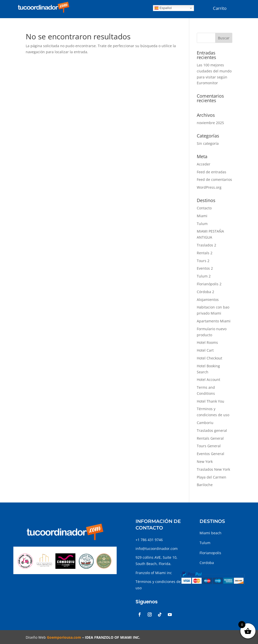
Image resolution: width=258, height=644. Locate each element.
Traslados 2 (206, 245)
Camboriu (205, 423)
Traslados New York (213, 469)
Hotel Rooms (207, 342)
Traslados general (212, 430)
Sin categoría (208, 143)
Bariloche (205, 485)
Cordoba (207, 563)
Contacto (204, 208)
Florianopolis (210, 553)
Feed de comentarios (214, 179)
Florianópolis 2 (209, 284)
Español (163, 8)
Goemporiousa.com (64, 637)
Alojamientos (208, 300)
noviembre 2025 (210, 123)
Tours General (209, 446)
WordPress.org (209, 187)
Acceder (204, 164)
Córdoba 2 (205, 292)
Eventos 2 (205, 268)
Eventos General (211, 454)
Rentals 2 (205, 253)
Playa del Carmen (212, 477)
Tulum (202, 224)
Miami (202, 216)
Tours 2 (203, 261)
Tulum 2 (204, 276)
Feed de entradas (212, 172)
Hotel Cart (205, 350)
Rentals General (210, 438)
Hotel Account (208, 380)
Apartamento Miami (214, 321)
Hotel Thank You (211, 401)
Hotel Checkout (209, 358)
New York (205, 461)
